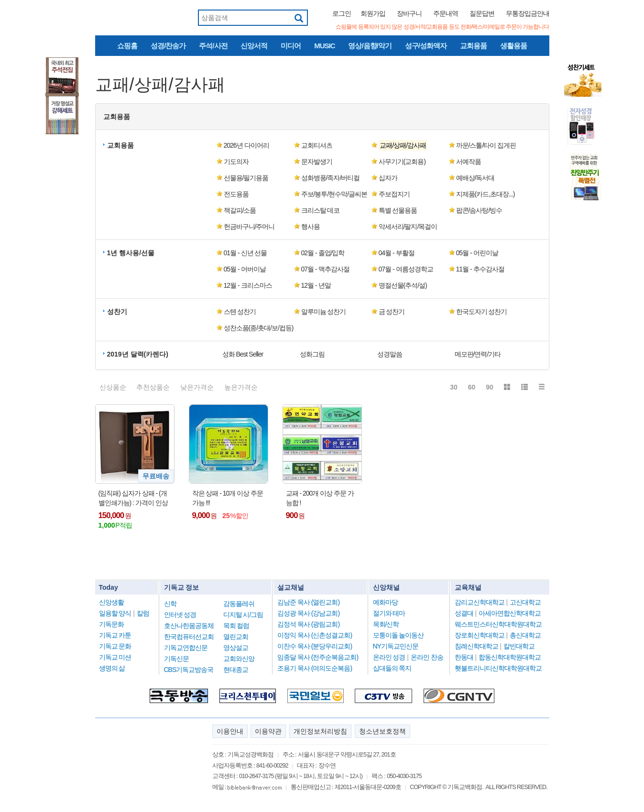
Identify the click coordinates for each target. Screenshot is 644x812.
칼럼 (143, 613)
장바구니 (409, 13)
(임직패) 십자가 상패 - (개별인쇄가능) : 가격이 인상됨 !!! (133, 498)
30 (454, 387)
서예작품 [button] (469, 162)
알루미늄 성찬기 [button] (324, 312)
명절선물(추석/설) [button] (403, 285)
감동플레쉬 (239, 604)
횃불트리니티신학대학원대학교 (498, 668)
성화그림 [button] (312, 354)
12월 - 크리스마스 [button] (248, 285)
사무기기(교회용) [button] (402, 162)
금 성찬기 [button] (392, 312)
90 (490, 387)
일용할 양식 (115, 613)
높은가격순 (241, 387)
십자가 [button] (388, 178)
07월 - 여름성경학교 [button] (406, 269)
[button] (410, 145)
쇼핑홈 (127, 46)
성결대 (464, 613)
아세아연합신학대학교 (510, 613)
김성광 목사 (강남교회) (308, 613)
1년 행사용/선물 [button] (131, 253)
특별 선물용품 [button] (398, 210)
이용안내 (230, 731)
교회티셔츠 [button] (317, 145)
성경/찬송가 (168, 46)
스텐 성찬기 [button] (240, 312)
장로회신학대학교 (480, 635)
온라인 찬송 (427, 657)
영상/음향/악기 (370, 46)
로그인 (342, 13)
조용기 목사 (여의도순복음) (315, 668)
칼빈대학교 (519, 646)
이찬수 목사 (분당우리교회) (315, 646)
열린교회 (236, 637)
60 (472, 387)
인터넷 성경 (180, 615)
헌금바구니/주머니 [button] (249, 227)
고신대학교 (525, 602)
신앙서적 (254, 46)
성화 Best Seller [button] (243, 354)
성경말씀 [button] (390, 354)
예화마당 (385, 602)
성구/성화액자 (426, 46)
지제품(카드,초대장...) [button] (486, 194)
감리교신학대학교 (480, 602)
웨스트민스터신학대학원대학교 (498, 624)
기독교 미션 (115, 657)
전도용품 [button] (236, 194)
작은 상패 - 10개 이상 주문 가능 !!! (228, 498)
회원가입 (373, 13)
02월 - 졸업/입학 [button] (323, 253)
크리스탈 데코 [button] (321, 210)
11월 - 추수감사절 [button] (480, 269)
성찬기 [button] (117, 312)
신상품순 (113, 387)
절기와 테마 (389, 613)
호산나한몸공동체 (189, 626)
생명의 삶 (112, 668)
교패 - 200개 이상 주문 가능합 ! (320, 498)
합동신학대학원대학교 (510, 657)
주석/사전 (213, 46)
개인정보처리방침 (320, 731)
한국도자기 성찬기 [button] (482, 312)
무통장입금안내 (528, 13)
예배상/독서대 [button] (475, 178)
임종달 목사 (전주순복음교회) (318, 657)
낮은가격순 (197, 387)
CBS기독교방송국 (189, 670)
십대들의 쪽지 (392, 668)
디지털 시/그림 (243, 615)
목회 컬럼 (236, 626)
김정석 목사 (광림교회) (308, 624)
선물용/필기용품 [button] (246, 178)
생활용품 (513, 46)
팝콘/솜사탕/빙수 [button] (479, 210)
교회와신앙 (239, 659)
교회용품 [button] (117, 117)
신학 (170, 604)
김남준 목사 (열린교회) (308, 602)
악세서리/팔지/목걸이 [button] (408, 227)
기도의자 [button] (236, 162)
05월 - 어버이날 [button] (245, 269)
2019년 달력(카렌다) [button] (138, 354)
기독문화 (111, 624)
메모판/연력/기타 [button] (478, 354)
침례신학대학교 (476, 646)
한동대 (464, 657)
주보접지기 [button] (394, 194)
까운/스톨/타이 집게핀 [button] (486, 145)
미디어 (291, 46)
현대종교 (236, 670)
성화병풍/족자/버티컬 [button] (331, 178)
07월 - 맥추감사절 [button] (325, 269)
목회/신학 (386, 624)
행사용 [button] (311, 227)
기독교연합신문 (186, 648)
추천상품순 (153, 387)
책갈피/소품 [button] (240, 210)
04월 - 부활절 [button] (397, 253)
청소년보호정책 (382, 731)
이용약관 (268, 731)
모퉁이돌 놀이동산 (398, 635)
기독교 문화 (115, 646)
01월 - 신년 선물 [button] (246, 253)
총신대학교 (525, 635)
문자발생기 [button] (317, 162)
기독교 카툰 (115, 635)
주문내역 (446, 13)
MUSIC (324, 46)
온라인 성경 (389, 657)
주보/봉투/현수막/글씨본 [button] (334, 194)
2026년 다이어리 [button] (246, 145)
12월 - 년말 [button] (316, 285)
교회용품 (473, 46)
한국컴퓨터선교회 (189, 637)
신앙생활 (111, 602)
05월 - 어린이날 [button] (477, 253)
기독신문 (176, 659)
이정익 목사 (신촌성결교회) (315, 635)
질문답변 (482, 13)
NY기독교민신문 (396, 646)
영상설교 (236, 648)
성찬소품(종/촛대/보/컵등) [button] (259, 328)
